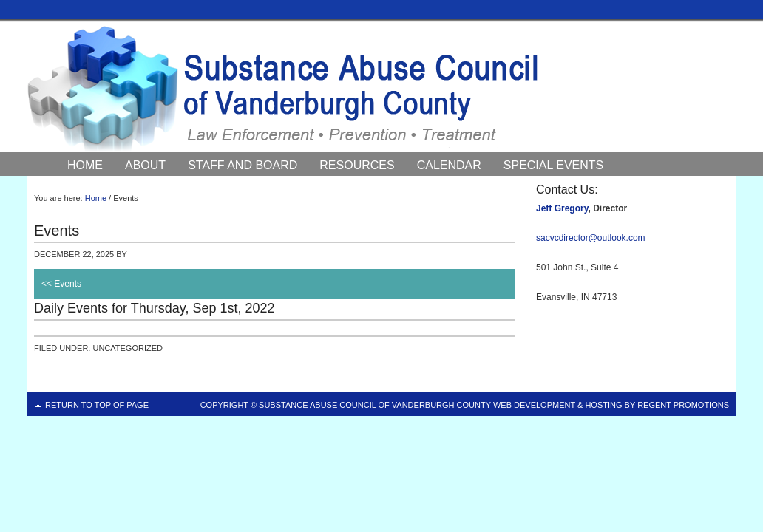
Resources (357, 165)
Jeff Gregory (562, 208)
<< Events (61, 284)
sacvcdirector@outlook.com (591, 238)
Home (85, 165)
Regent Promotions (683, 405)
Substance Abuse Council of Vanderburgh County (381, 88)
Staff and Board (243, 165)
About (145, 165)
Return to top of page (97, 405)
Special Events (553, 165)
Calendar (449, 165)
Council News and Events (152, 184)
